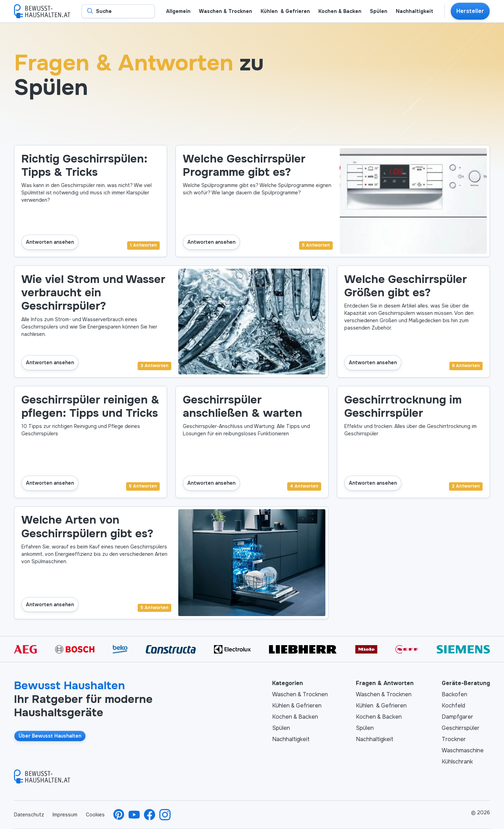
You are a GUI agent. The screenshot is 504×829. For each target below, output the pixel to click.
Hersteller (470, 11)
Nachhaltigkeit (291, 739)
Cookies (95, 815)
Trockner (454, 739)
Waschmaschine (463, 750)
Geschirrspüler (461, 728)
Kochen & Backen (295, 717)
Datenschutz (29, 815)
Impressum (65, 815)
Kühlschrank (457, 762)
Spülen (281, 728)
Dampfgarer (457, 717)
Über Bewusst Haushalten (50, 736)
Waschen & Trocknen (300, 694)
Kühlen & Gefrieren (297, 706)
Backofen (454, 694)
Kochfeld (453, 706)
